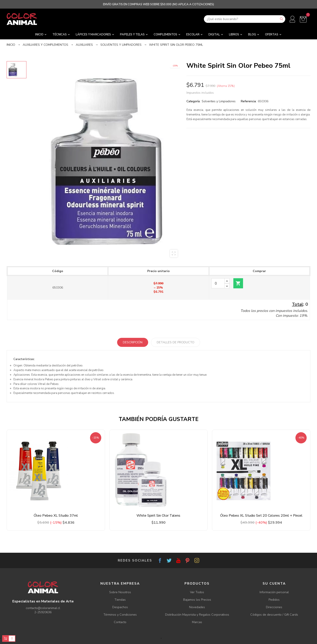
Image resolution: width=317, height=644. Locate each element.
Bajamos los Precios (197, 600)
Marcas (197, 622)
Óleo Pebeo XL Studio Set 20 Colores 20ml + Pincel (261, 516)
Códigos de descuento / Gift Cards (274, 615)
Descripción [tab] (133, 342)
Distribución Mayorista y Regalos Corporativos (197, 615)
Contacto (120, 622)
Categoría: (193, 101)
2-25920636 (43, 612)
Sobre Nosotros (120, 592)
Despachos (120, 607)
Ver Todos (197, 592)
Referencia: (249, 101)
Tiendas (120, 600)
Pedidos (274, 600)
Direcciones (274, 607)
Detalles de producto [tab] (176, 342)
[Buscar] (245, 19)
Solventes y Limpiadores (219, 101)
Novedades (197, 607)
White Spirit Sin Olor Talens (158, 516)
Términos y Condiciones (120, 615)
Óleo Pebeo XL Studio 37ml (56, 516)
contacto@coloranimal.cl (43, 608)
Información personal (274, 592)
